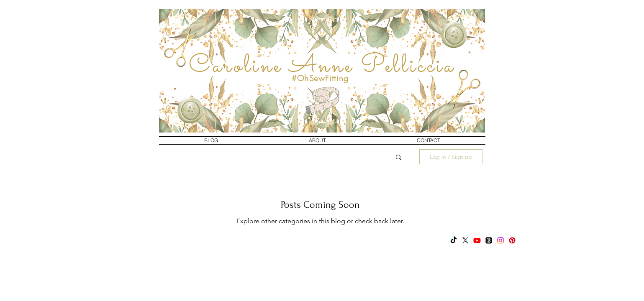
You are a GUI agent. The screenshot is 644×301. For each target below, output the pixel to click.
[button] (399, 158)
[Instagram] (500, 240)
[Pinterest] (512, 240)
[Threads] (489, 240)
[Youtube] (477, 240)
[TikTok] (454, 240)
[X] (465, 240)
